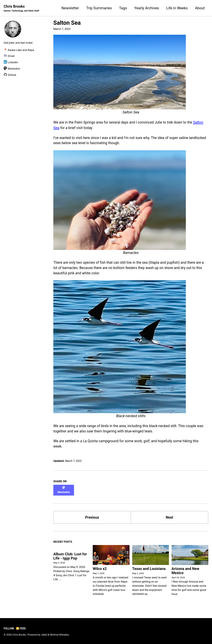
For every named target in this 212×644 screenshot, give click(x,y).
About (200, 8)
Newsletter (70, 8)
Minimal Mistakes (61, 635)
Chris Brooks (22, 8)
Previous (92, 517)
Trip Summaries (99, 8)
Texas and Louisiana (149, 569)
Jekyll (45, 635)
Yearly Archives (147, 8)
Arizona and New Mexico (185, 571)
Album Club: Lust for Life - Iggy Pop (70, 556)
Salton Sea (67, 23)
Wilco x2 (100, 569)
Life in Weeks (177, 8)
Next (169, 517)
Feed (22, 628)
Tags (123, 8)
